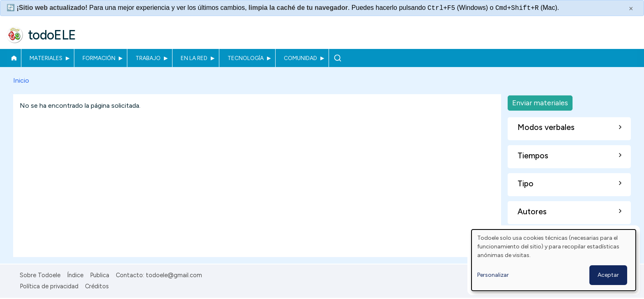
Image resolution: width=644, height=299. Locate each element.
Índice (75, 275)
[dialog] (554, 260)
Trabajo (148, 58)
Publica (100, 275)
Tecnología (246, 58)
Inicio (14, 58)
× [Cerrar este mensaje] (631, 9)
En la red (194, 58)
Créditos (97, 286)
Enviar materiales (540, 103)
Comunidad (300, 58)
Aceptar (608, 275)
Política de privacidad (49, 286)
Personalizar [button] (493, 275)
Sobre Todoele (40, 275)
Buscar (337, 58)
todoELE (52, 35)
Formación (99, 58)
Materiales (46, 58)
